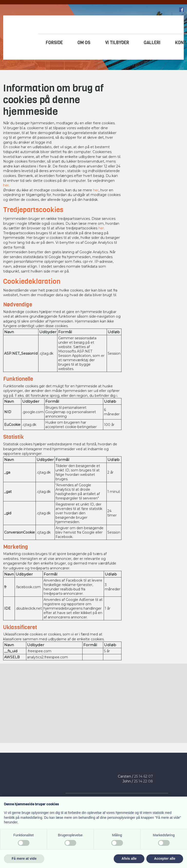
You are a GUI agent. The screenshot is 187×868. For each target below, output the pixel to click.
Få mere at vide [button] (24, 858)
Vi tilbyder (117, 43)
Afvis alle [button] (129, 858)
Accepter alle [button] (165, 858)
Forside (54, 43)
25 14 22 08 (143, 781)
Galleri (152, 43)
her (6, 185)
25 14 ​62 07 (144, 776)
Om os (84, 43)
